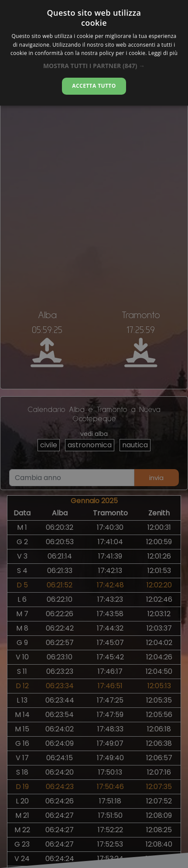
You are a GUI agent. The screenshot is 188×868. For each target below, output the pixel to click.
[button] (94, 66)
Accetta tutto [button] (94, 86)
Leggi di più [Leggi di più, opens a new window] (163, 53)
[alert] (94, 434)
